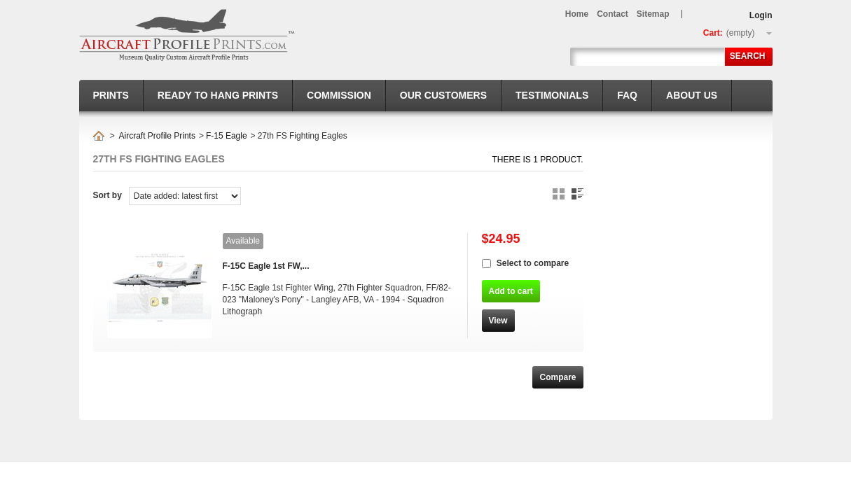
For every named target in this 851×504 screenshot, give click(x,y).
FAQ (627, 95)
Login (761, 15)
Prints (111, 95)
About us (692, 95)
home (577, 14)
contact (613, 14)
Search (748, 56)
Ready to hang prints (218, 95)
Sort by (108, 195)
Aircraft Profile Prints (157, 136)
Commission (339, 95)
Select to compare (533, 263)
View (498, 321)
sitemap (653, 14)
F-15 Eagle (227, 136)
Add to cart (511, 291)
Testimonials (552, 95)
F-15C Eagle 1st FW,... (266, 266)
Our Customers (443, 95)
